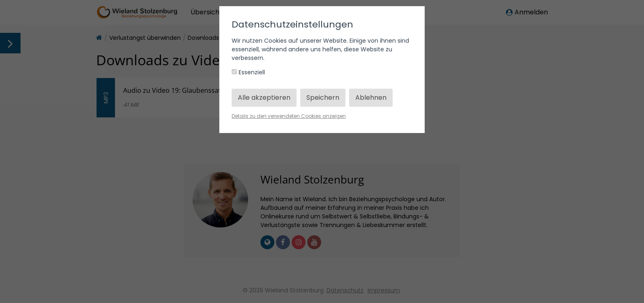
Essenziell (248, 72)
